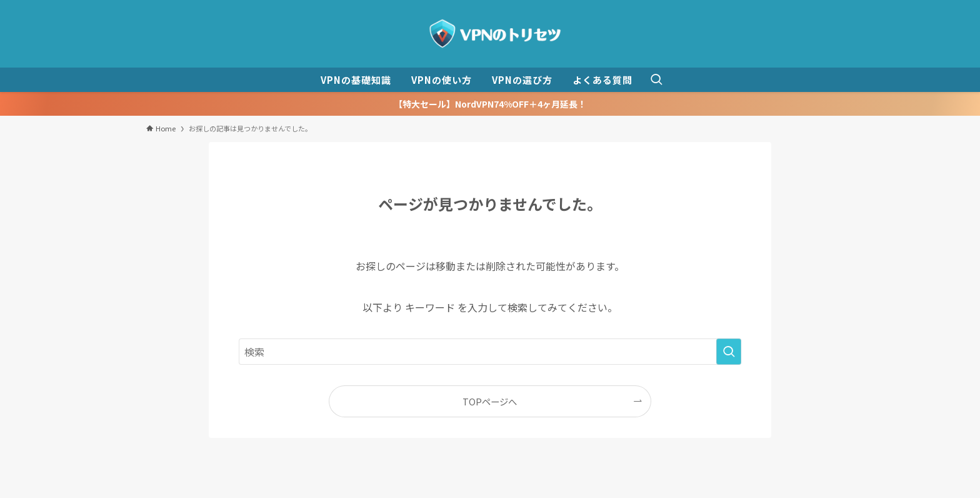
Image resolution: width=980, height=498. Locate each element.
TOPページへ (490, 401)
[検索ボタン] (656, 80)
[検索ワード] (490, 352)
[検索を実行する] (729, 352)
